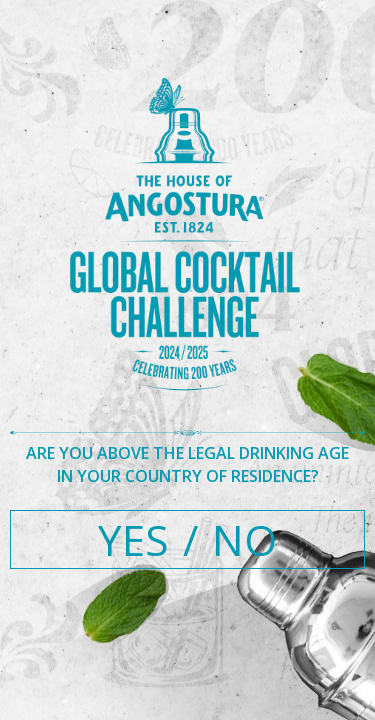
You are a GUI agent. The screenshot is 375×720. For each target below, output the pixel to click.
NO (244, 539)
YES (133, 539)
